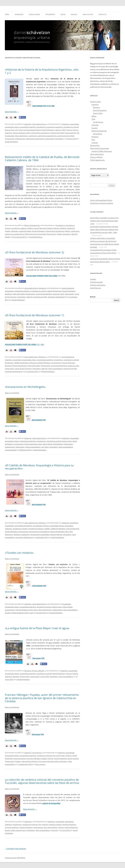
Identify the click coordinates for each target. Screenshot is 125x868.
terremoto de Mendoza (56, 297)
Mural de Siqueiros (100, 110)
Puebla (59, 234)
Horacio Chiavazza (68, 363)
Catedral (63, 228)
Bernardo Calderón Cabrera (49, 228)
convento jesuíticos (12, 827)
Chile (93, 119)
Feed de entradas (96, 282)
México (68, 231)
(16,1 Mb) (24, 344)
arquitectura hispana (36, 529)
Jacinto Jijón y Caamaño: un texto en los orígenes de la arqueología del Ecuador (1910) (104, 221)
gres (45, 827)
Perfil (7, 14)
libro (67, 532)
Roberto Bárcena (56, 534)
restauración (50, 139)
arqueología (74, 124)
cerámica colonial (55, 825)
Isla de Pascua (98, 122)
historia (69, 130)
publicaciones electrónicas (35, 139)
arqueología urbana (12, 127)
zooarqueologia (11, 450)
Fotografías (50, 14)
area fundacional (68, 288)
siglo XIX (30, 297)
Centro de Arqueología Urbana (30, 130)
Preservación (10, 139)
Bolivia (94, 116)
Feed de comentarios (98, 285)
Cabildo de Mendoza (54, 291)
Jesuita (70, 758)
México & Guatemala (32, 225)
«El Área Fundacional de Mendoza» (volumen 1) (34, 315)
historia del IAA (70, 133)
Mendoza (42, 288)
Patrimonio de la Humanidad (35, 234)
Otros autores (40, 764)
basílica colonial (33, 228)
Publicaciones (34, 14)
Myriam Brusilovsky (20, 366)
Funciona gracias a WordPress (15, 858)
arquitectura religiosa (19, 228)
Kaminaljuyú (98, 134)
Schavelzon (59, 139)
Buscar (93, 297)
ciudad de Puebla (25, 231)
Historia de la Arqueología (99, 148)
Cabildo (47, 529)
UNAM (7, 237)
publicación (25, 534)
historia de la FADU (57, 133)
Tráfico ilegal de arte (97, 160)
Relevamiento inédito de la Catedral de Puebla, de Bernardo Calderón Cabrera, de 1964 (42, 158)
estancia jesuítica (20, 758)
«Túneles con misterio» (19, 553)
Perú (93, 140)
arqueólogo (74, 523)
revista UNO (45, 677)
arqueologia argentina (28, 127)
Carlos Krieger (68, 607)
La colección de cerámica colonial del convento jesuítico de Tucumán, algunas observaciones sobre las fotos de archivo (42, 781)
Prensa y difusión (38, 671)
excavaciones (56, 363)
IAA (78, 133)
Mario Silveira (47, 444)
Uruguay (95, 143)
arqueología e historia (41, 526)
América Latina (95, 102)
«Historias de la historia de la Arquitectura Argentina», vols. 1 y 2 (42, 71)
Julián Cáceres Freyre (19, 830)
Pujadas (18, 761)
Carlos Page (60, 756)
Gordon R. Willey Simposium (102, 151)
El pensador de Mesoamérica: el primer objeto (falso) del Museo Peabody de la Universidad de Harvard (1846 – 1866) (104, 229)
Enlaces (74, 14)
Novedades (19, 14)
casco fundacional (73, 529)
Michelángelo (58, 444)
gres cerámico (53, 827)
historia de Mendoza (57, 532)
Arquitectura (41, 127)
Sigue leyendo (12, 112)
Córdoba (68, 756)
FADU (64, 130)
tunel (31, 613)
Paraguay (95, 137)
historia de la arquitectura (40, 133)
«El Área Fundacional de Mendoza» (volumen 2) (34, 252)
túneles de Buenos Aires (20, 613)
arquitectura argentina (55, 127)
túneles (8, 613)
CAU (17, 130)
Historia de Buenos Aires (22, 133)
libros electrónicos (22, 136)
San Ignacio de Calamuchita (49, 761)
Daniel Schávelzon (48, 130)
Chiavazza (33, 363)
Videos (63, 14)
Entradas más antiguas (15, 849)
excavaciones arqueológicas (39, 532)
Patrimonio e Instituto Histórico (102, 203)
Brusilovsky (9, 363)
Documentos (37, 753)
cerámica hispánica (69, 825)
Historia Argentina (60, 758)
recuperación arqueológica (40, 534)
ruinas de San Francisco (23, 369)
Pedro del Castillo (19, 294)
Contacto (102, 14)
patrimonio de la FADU (66, 136)
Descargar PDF (39, 658)
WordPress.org (95, 288)
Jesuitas (76, 758)
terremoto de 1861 (40, 297)
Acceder (93, 279)
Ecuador (95, 128)
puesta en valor (58, 294)
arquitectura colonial (71, 127)
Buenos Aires (10, 130)
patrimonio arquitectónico (48, 136)
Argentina (28, 124)
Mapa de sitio (88, 14)
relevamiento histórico (30, 761)
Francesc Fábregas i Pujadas (37, 758)
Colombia (95, 125)
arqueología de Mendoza (23, 526)
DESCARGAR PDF (39, 504)
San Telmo (45, 447)
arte (54, 756)
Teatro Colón (98, 113)
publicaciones (20, 139)
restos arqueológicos (33, 447)
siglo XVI (74, 234)
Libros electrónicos (39, 124)
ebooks (58, 130)
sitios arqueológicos (55, 369)
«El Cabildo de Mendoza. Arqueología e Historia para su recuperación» (39, 467)
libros (36, 610)
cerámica (45, 825)
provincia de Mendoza (44, 294)
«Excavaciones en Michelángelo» (25, 387)
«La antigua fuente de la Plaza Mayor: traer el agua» (37, 628)
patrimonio (33, 136)
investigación (10, 136)
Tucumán (54, 830)
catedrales (14, 231)
